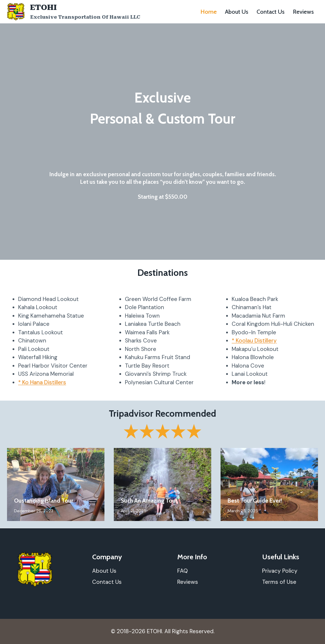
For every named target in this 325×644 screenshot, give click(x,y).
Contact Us (271, 12)
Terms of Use (279, 582)
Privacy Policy (280, 571)
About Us (237, 12)
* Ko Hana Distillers (42, 382)
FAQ (183, 571)
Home (209, 12)
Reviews (303, 12)
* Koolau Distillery (254, 341)
